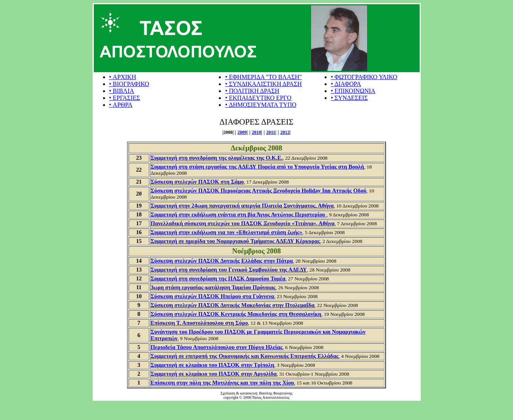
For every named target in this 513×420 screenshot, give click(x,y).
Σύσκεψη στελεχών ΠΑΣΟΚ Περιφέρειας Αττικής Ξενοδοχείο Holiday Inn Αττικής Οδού (258, 191)
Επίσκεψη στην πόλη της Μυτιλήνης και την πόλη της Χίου (222, 383)
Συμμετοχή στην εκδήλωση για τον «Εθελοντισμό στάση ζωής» (226, 232)
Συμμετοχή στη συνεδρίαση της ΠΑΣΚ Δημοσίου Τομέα (218, 278)
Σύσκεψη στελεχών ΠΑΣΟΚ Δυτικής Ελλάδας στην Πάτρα (222, 261)
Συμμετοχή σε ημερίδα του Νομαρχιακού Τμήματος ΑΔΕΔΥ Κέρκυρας (235, 241)
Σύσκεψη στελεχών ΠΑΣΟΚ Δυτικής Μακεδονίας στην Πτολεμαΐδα (232, 305)
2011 (271, 132)
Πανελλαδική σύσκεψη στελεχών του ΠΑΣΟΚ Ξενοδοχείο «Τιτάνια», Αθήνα (243, 223)
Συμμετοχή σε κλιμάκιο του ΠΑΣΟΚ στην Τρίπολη (212, 365)
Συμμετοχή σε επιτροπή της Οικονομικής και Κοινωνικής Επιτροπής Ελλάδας (245, 356)
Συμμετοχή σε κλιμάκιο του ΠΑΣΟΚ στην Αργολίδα (214, 374)
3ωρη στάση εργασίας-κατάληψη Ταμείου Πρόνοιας (213, 287)
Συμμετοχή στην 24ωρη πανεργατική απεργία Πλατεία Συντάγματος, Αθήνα (242, 206)
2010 (256, 132)
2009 (242, 132)
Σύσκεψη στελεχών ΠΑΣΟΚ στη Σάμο (197, 182)
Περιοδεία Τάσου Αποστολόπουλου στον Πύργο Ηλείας (217, 347)
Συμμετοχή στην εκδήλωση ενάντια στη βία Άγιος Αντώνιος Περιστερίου (239, 214)
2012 (285, 132)
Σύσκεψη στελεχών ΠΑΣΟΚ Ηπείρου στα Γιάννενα (212, 296)
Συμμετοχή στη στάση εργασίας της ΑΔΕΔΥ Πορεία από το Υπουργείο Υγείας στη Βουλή (257, 167)
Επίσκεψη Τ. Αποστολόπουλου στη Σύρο (199, 323)
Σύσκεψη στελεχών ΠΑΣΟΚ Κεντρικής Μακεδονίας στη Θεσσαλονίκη (236, 314)
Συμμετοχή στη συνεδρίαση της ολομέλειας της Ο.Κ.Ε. (217, 158)
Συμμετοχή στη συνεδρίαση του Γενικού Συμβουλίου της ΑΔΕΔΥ (229, 270)
